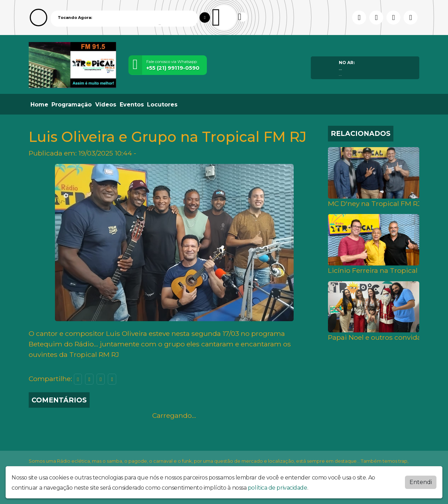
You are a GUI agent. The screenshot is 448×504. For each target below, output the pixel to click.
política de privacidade (278, 488)
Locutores (162, 105)
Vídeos (106, 105)
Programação (72, 105)
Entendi (421, 482)
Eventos (132, 105)
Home (39, 105)
